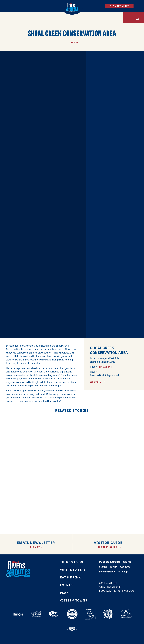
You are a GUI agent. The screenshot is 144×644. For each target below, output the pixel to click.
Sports (127, 562)
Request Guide (107, 547)
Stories (103, 567)
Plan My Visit (119, 6)
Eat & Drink (70, 577)
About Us (125, 567)
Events (66, 585)
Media (114, 567)
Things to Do (72, 562)
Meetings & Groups (110, 562)
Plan (65, 593)
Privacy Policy (107, 571)
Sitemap (123, 571)
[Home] (72, 7)
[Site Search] (99, 6)
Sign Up (35, 547)
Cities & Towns (74, 600)
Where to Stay (73, 570)
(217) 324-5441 (105, 367)
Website (96, 382)
